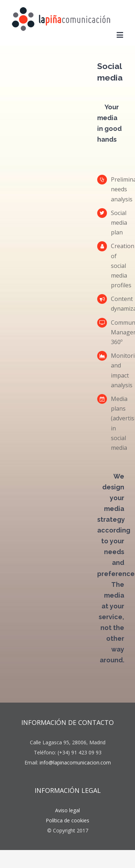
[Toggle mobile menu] (120, 35)
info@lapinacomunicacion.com (75, 762)
